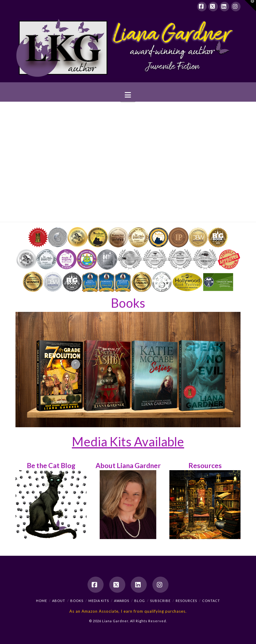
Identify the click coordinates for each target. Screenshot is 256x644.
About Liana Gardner (128, 465)
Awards (122, 601)
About (59, 601)
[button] (128, 95)
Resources (205, 465)
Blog (140, 601)
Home (42, 601)
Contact (211, 601)
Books (128, 303)
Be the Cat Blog (51, 465)
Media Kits (99, 601)
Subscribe (160, 601)
